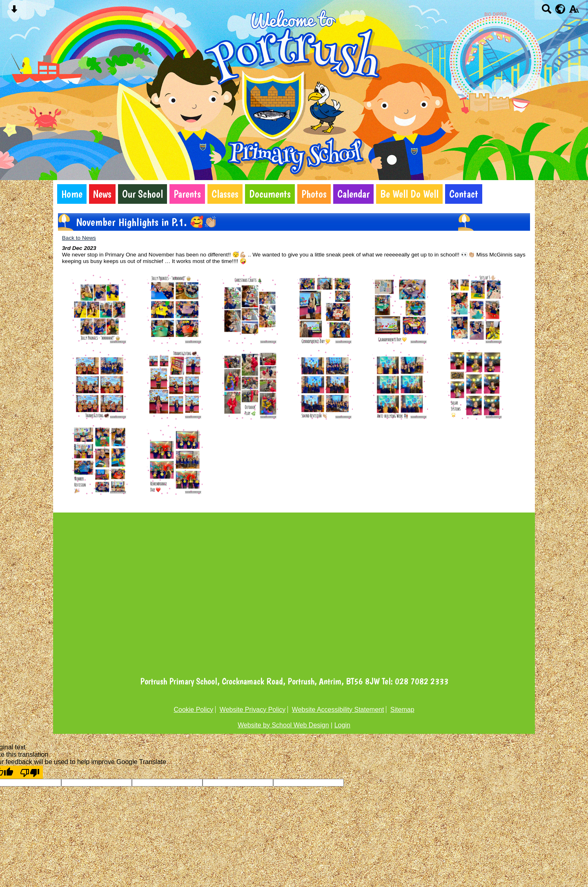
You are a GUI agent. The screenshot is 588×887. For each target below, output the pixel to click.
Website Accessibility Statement (338, 710)
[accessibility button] (574, 12)
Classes (225, 194)
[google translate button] (560, 9)
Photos (314, 194)
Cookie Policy (193, 710)
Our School (143, 194)
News (102, 194)
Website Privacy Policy (253, 710)
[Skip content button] (14, 12)
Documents (270, 194)
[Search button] (547, 12)
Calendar (353, 194)
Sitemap (402, 710)
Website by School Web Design (283, 725)
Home (72, 194)
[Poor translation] (30, 772)
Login (342, 725)
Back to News (79, 238)
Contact (464, 194)
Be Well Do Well (409, 194)
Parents (187, 194)
